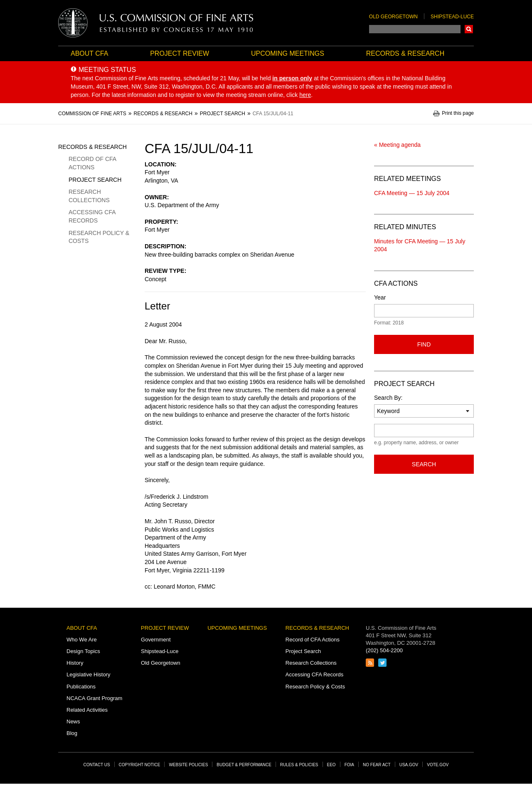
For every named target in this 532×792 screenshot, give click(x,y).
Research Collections (89, 196)
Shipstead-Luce (452, 17)
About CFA (89, 53)
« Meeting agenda (397, 145)
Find (424, 344)
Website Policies (188, 765)
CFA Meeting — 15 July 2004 (412, 193)
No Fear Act (377, 765)
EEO (331, 765)
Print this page (458, 113)
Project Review (180, 53)
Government (156, 640)
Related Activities (87, 710)
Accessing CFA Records (92, 216)
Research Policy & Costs (99, 237)
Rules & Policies (299, 765)
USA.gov (409, 765)
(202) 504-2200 (384, 650)
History (75, 663)
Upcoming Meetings (288, 53)
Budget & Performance (244, 765)
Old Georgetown (393, 17)
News (73, 721)
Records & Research (405, 53)
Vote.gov (438, 765)
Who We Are (82, 640)
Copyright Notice (140, 765)
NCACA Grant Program (94, 698)
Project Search (95, 180)
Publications (81, 687)
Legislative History (89, 674)
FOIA (349, 765)
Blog (72, 733)
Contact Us (97, 765)
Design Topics (83, 651)
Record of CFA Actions (92, 163)
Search (469, 29)
